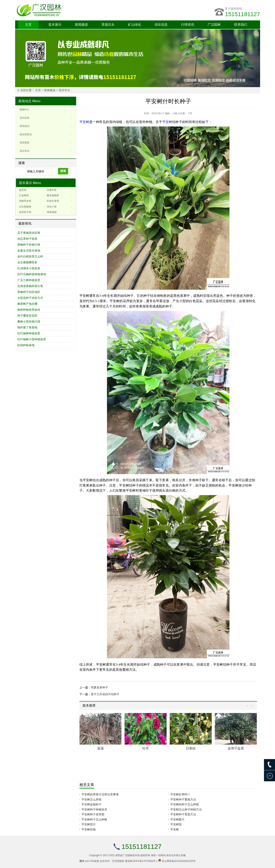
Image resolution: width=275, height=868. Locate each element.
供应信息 (161, 25)
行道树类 (24, 195)
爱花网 (129, 861)
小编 (175, 113)
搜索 (63, 171)
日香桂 (191, 748)
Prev (248, 706)
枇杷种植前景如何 (29, 310)
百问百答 (24, 118)
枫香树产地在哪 (27, 304)
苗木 (82, 861)
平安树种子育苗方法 (183, 814)
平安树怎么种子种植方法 (186, 809)
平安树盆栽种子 (91, 804)
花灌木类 (52, 190)
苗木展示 (55, 25)
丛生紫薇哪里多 (27, 262)
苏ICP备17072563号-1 (145, 861)
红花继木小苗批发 (29, 268)
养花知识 (24, 126)
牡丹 (146, 748)
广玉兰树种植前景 (29, 280)
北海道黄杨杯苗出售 (30, 286)
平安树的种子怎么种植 (185, 804)
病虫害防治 (26, 134)
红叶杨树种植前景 (29, 333)
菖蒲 (100, 748)
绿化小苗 (52, 207)
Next (251, 706)
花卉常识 (64, 90)
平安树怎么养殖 (91, 799)
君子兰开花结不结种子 (105, 694)
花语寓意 (24, 143)
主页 (28, 25)
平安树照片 (89, 824)
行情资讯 (188, 25)
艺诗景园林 (118, 861)
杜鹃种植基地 (26, 345)
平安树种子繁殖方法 (183, 799)
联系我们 (241, 25)
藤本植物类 (53, 195)
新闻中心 (24, 110)
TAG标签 (94, 861)
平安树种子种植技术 (94, 809)
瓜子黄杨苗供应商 (29, 233)
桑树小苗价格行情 (29, 321)
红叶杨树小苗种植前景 (32, 339)
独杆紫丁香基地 (27, 327)
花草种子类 (25, 212)
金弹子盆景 (236, 748)
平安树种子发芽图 (93, 814)
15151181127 (242, 14)
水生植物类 (25, 207)
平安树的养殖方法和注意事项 (100, 794)
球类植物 (52, 212)
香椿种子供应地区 (29, 292)
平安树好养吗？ (180, 794)
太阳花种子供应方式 (30, 298)
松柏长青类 (53, 201)
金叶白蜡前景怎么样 (30, 256)
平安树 (84, 122)
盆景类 (23, 190)
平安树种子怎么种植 (94, 819)
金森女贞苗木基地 (29, 251)
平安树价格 (89, 829)
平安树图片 (177, 819)
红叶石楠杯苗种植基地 (32, 274)
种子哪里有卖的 (27, 316)
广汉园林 (214, 25)
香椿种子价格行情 (29, 245)
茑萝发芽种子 (99, 687)
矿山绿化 (135, 25)
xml (87, 861)
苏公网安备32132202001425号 (179, 861)
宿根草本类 (25, 201)
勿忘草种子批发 (27, 239)
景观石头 (108, 25)
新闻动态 (25, 101)
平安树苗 (176, 824)
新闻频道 (81, 25)
